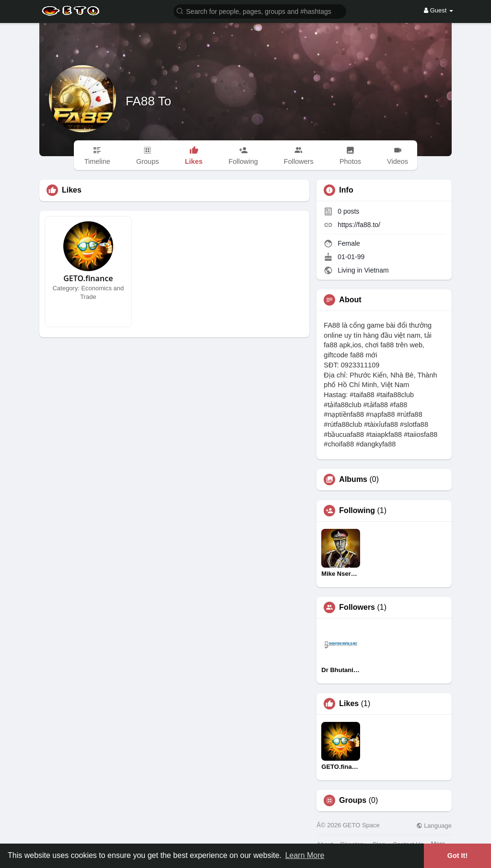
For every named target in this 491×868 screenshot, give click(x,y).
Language (434, 826)
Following (357, 511)
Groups (353, 800)
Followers (357, 607)
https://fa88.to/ (359, 225)
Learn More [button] (305, 855)
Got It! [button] (457, 856)
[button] (260, 11)
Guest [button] (438, 10)
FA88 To (148, 101)
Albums (353, 480)
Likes (349, 704)
